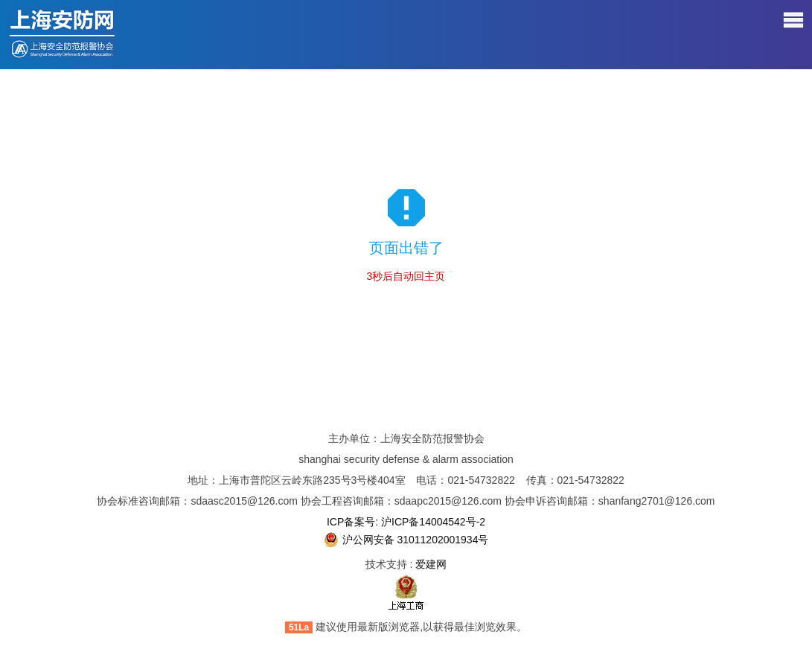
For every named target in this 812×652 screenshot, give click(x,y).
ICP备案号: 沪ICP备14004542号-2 (406, 522)
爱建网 (431, 564)
